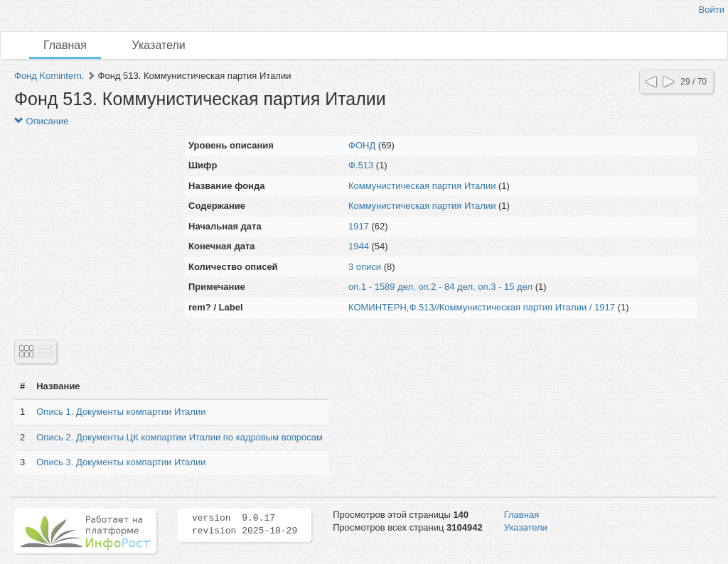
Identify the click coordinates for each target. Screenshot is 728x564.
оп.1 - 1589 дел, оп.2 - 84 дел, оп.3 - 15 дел (440, 287)
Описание (41, 121)
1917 (359, 226)
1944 (359, 246)
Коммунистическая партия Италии (422, 186)
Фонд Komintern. (49, 76)
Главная (65, 45)
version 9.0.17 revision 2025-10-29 (245, 525)
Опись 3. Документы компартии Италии (121, 462)
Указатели (159, 45)
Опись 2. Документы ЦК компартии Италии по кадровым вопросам (180, 437)
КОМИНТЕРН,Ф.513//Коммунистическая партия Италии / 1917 (482, 307)
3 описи (365, 267)
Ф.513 (361, 165)
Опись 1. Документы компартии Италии (121, 412)
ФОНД (362, 145)
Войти (712, 10)
